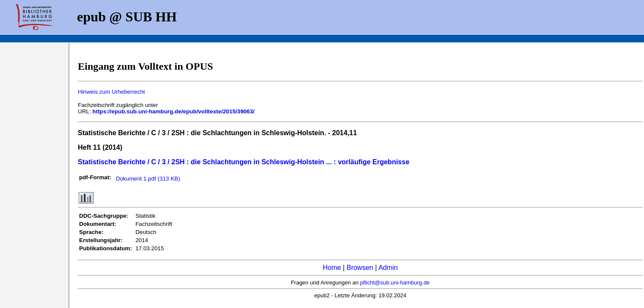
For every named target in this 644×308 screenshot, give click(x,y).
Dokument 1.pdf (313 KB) (148, 179)
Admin (388, 268)
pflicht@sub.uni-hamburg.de (395, 283)
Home (332, 268)
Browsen (360, 268)
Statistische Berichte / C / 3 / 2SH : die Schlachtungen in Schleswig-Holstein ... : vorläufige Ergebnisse (244, 162)
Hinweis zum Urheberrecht (111, 92)
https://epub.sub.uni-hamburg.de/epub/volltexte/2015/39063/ (173, 111)
